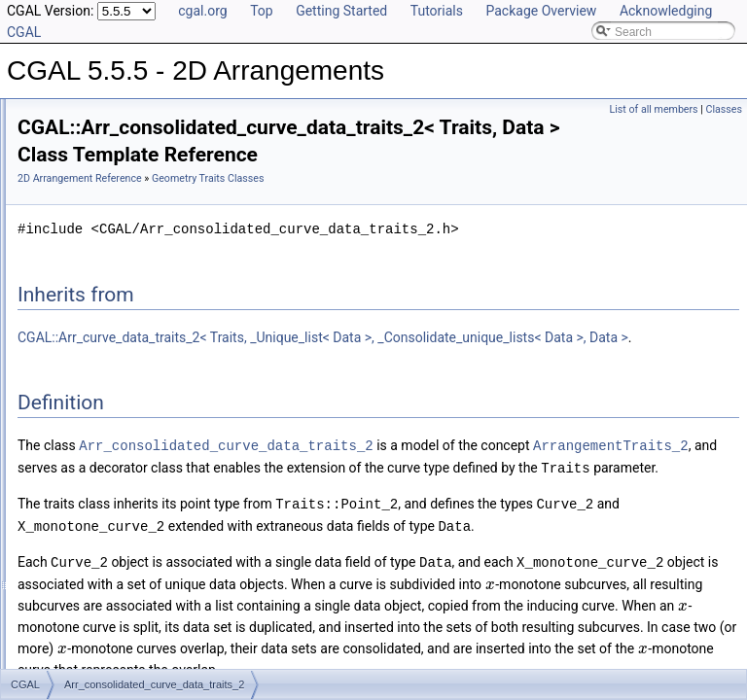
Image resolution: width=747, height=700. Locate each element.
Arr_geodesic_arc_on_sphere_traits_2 (163, 436)
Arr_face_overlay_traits (124, 414)
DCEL (64, 628)
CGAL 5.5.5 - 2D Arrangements (98, 115)
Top (262, 11)
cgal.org (202, 11)
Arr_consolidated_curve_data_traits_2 (162, 350)
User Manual (66, 136)
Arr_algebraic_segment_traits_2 (147, 222)
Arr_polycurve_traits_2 (123, 542)
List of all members (654, 109)
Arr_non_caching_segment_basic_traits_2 (173, 500)
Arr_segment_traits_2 (120, 607)
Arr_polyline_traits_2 (117, 564)
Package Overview (541, 11)
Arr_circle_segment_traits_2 (137, 264)
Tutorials (437, 11)
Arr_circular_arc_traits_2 (128, 286)
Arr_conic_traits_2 (111, 329)
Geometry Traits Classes (112, 200)
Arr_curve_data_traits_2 (126, 371)
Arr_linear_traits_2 (112, 478)
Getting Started (341, 11)
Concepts (73, 179)
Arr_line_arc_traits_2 (118, 457)
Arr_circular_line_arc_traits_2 (140, 307)
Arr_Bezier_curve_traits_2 (132, 243)
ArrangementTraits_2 (391, 516)
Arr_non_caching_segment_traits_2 (156, 521)
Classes (724, 109)
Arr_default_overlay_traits (131, 393)
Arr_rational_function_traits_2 (141, 585)
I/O (56, 649)
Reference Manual (81, 157)
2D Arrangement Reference (323, 185)
